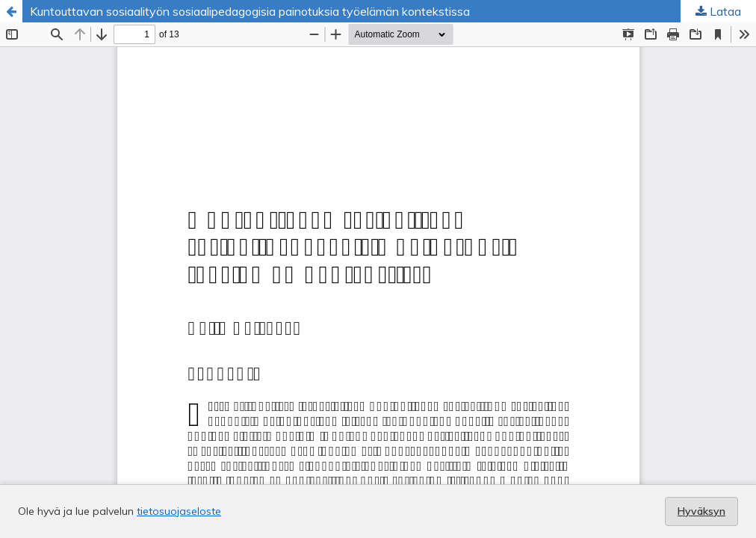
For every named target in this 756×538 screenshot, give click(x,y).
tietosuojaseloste (179, 511)
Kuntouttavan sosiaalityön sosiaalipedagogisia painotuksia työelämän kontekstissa (250, 11)
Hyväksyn (701, 511)
